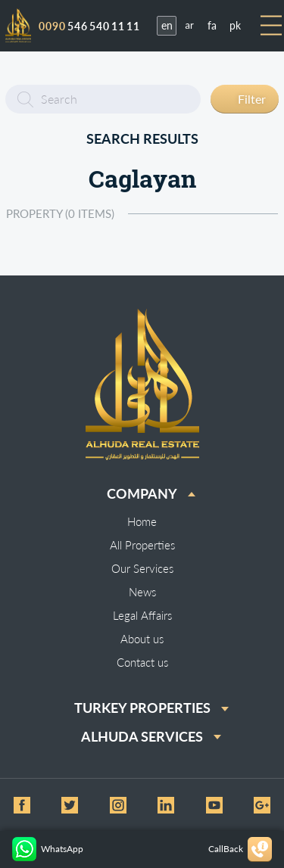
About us (142, 639)
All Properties (142, 545)
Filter (252, 99)
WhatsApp (48, 849)
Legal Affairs (142, 615)
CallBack (240, 849)
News (142, 592)
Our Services (142, 568)
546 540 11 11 (89, 26)
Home (142, 521)
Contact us (142, 662)
